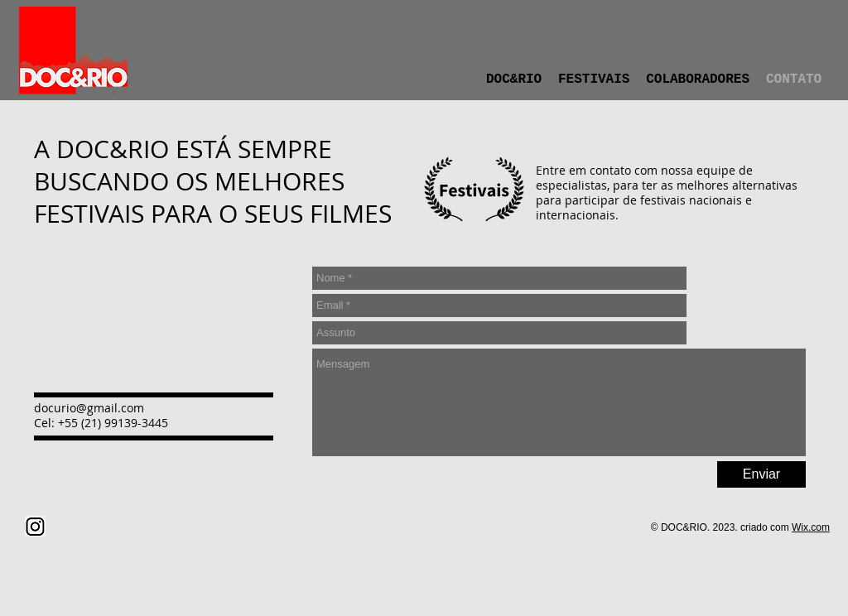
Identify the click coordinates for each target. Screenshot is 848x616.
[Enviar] (761, 474)
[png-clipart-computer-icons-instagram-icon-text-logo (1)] (35, 526)
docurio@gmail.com (89, 408)
